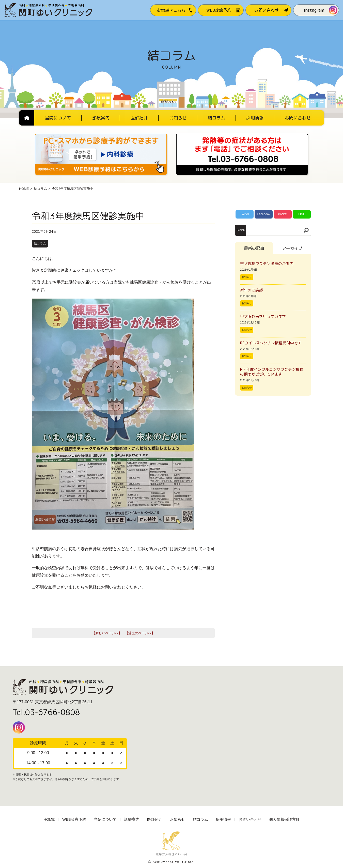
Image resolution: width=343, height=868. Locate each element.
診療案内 (132, 819)
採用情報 (223, 819)
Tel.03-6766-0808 (46, 712)
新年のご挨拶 (253, 290)
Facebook (264, 214)
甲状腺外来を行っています (263, 316)
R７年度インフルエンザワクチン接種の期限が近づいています (272, 372)
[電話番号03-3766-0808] (242, 135)
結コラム (40, 189)
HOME (24, 189)
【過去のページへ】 (140, 633)
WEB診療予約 (74, 819)
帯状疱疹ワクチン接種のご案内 (267, 264)
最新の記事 (254, 248)
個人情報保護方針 (284, 819)
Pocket (283, 214)
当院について (105, 819)
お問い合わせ (250, 819)
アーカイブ (292, 248)
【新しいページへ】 (107, 633)
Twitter (245, 214)
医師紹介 (155, 819)
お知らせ (247, 277)
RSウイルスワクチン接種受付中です (271, 343)
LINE (302, 214)
